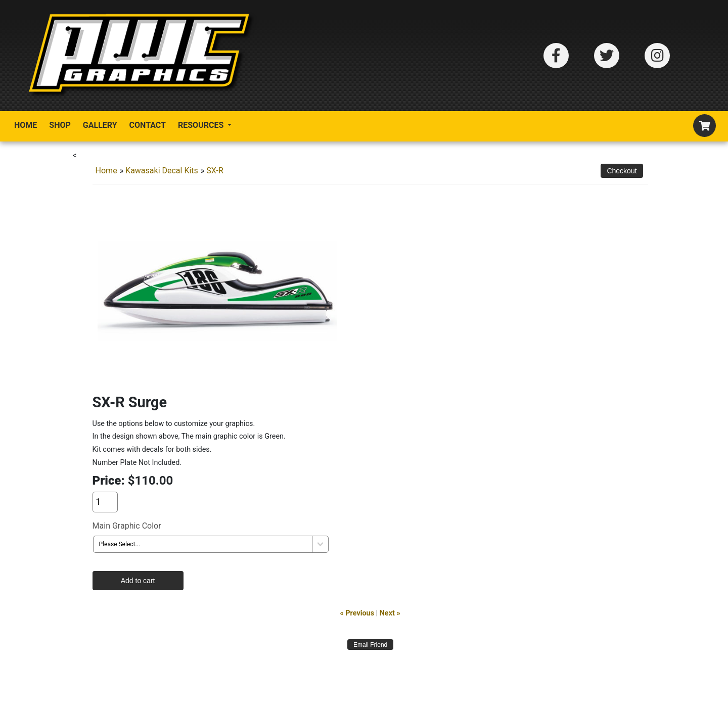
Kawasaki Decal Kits (162, 171)
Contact (148, 125)
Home (26, 125)
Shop (60, 125)
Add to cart (138, 581)
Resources (202, 125)
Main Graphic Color (127, 526)
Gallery (100, 125)
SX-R (215, 171)
